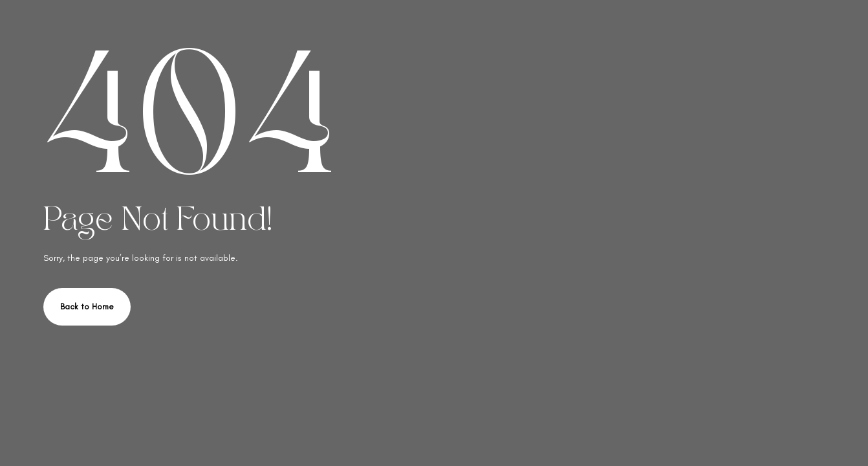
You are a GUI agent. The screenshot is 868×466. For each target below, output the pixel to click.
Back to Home (87, 306)
